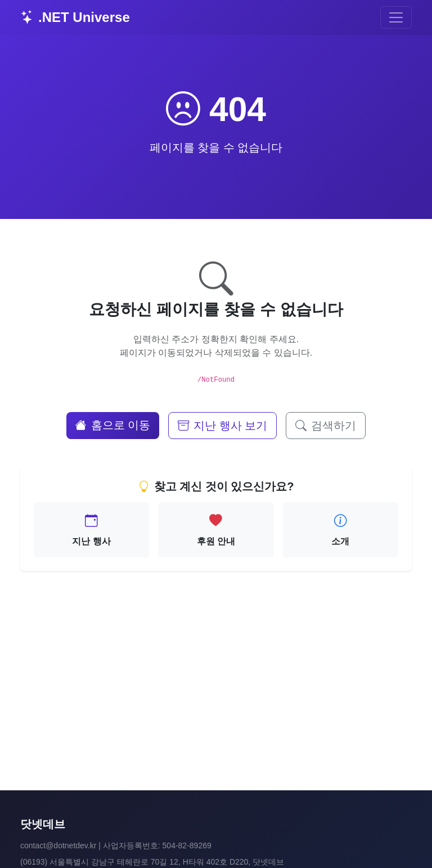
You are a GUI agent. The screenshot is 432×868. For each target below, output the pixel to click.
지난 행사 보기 (222, 426)
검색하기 (326, 426)
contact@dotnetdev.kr (58, 845)
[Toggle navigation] (396, 17)
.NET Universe (75, 17)
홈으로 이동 (113, 425)
